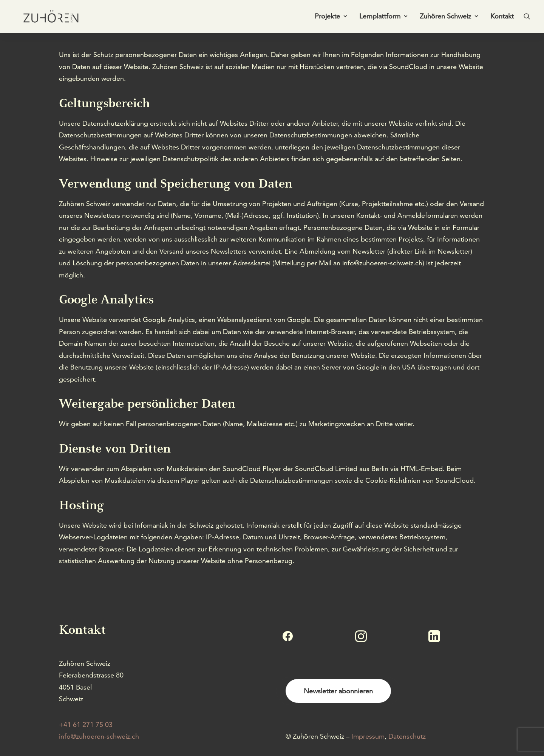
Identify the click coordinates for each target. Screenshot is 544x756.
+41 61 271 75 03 (86, 724)
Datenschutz (407, 736)
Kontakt (502, 18)
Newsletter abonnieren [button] (338, 691)
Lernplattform (383, 18)
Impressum (368, 736)
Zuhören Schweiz (449, 18)
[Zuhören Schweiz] (47, 18)
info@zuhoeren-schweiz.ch (99, 736)
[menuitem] (331, 18)
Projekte (331, 18)
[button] (527, 18)
